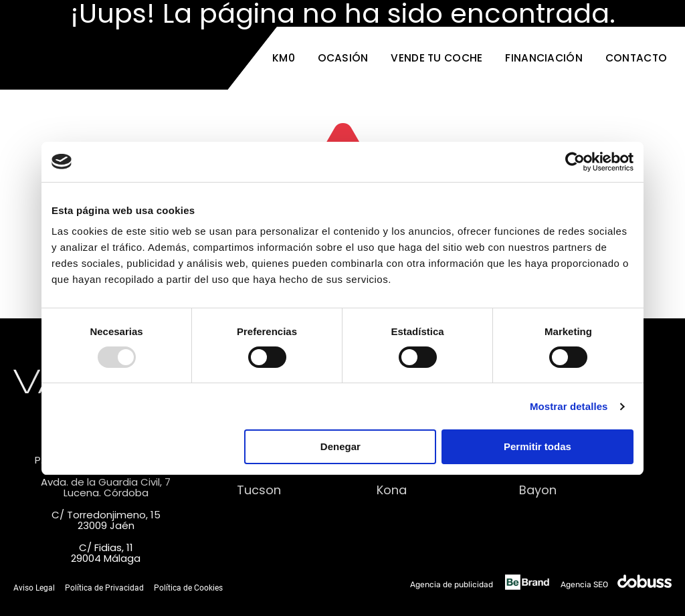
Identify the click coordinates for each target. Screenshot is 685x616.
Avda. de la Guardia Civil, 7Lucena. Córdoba (106, 488)
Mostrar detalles (569, 406)
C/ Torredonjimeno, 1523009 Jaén (106, 520)
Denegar (340, 446)
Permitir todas (537, 446)
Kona (392, 490)
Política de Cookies (188, 588)
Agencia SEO (616, 585)
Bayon (538, 490)
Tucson (259, 490)
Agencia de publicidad (482, 585)
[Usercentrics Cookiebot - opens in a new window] (575, 162)
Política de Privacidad (104, 588)
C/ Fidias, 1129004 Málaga (106, 553)
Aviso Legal (34, 588)
